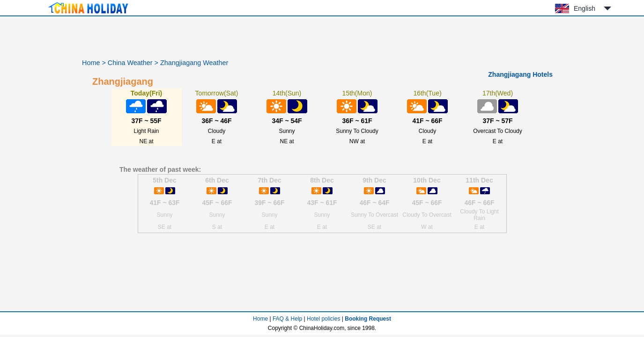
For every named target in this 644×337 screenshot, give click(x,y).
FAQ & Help (287, 319)
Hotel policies (323, 319)
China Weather (130, 63)
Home (91, 63)
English (585, 8)
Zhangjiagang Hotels (520, 74)
